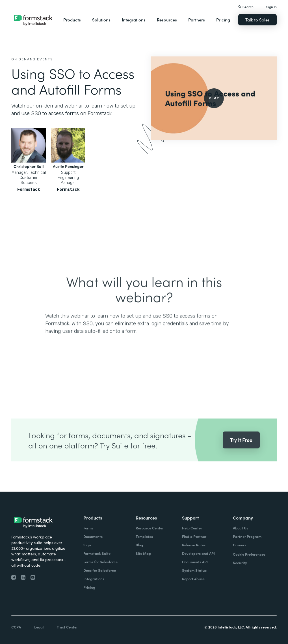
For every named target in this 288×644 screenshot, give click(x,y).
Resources (167, 20)
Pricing (223, 20)
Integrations (134, 20)
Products (72, 20)
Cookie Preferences (249, 554)
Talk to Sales (257, 20)
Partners (197, 20)
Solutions (101, 20)
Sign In (271, 7)
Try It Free (241, 450)
